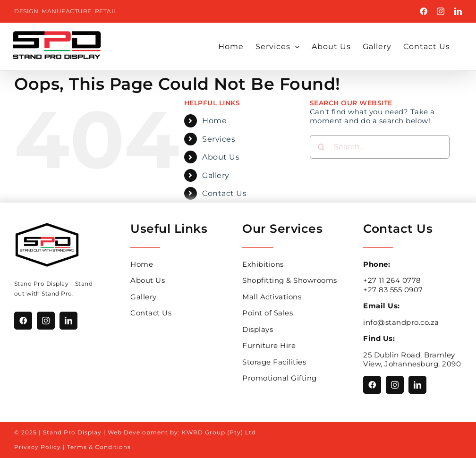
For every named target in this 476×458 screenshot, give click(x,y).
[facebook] (23, 321)
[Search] (322, 147)
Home (214, 121)
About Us (221, 157)
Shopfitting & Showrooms (290, 280)
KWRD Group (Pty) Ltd (219, 432)
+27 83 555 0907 (393, 290)
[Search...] (380, 147)
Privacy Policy (38, 447)
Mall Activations (272, 297)
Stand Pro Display (42, 284)
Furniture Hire (269, 345)
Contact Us (224, 193)
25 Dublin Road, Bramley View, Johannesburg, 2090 (412, 360)
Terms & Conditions (99, 447)
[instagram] (46, 321)
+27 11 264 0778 (392, 280)
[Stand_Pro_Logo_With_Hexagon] (47, 225)
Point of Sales (268, 313)
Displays (258, 329)
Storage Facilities (274, 362)
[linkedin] (68, 321)
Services (219, 139)
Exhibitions (263, 264)
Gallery (216, 175)
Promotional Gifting (280, 378)
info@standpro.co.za (401, 322)
